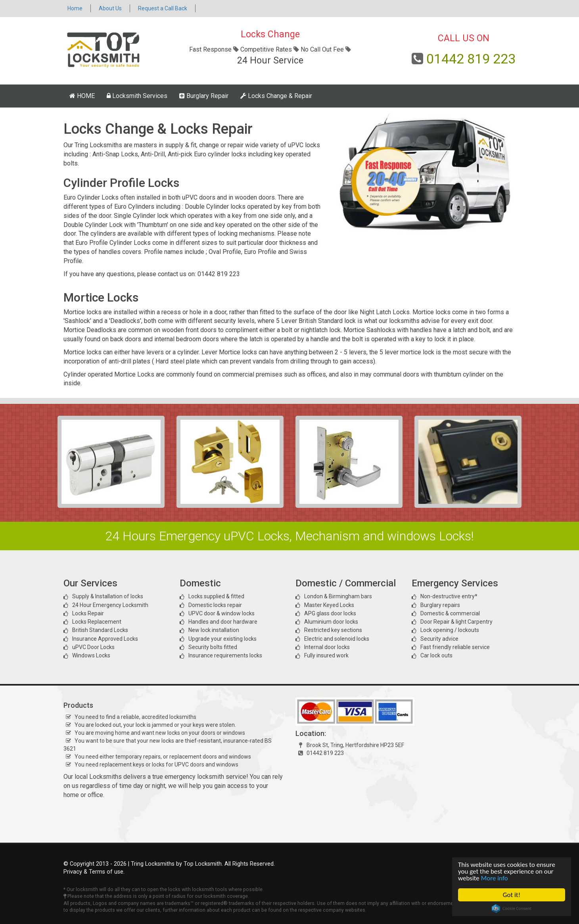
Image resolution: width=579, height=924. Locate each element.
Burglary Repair (204, 96)
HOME (82, 96)
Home (75, 8)
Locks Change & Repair (276, 96)
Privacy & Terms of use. (94, 872)
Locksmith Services (137, 96)
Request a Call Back (163, 8)
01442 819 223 (471, 59)
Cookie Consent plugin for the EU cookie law (512, 909)
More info (495, 878)
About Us (110, 8)
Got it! (512, 895)
